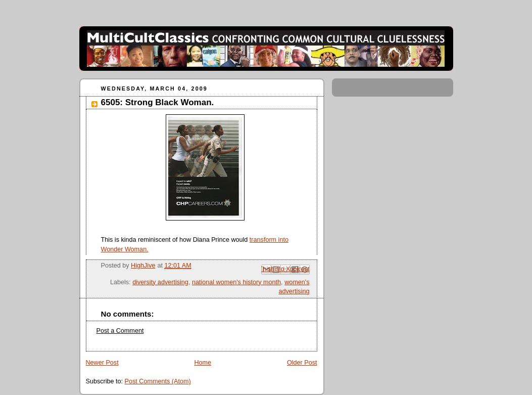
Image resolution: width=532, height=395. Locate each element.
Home (203, 363)
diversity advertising (160, 282)
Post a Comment (120, 331)
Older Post (302, 363)
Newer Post (102, 363)
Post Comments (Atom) (158, 381)
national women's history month (236, 282)
